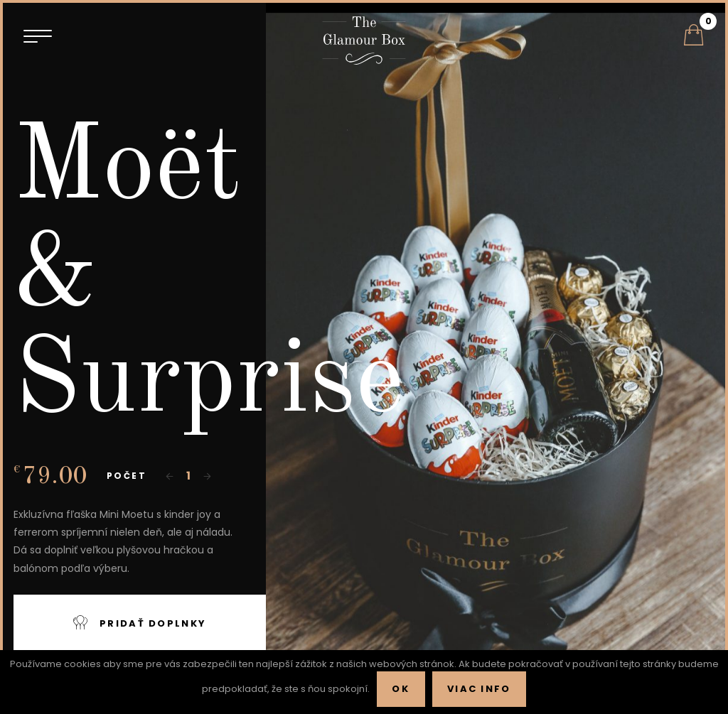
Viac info (479, 689)
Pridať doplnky (140, 623)
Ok (401, 689)
